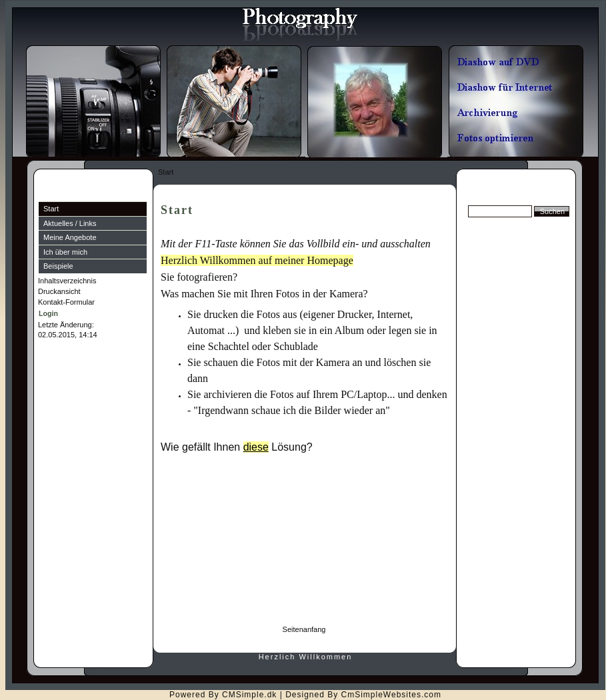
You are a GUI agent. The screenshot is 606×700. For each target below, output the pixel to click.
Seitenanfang (304, 629)
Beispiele (58, 266)
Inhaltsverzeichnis (67, 281)
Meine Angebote (70, 237)
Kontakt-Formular (66, 302)
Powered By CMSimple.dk (223, 695)
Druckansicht (59, 291)
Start (51, 209)
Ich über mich (65, 252)
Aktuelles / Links (70, 223)
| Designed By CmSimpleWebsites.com (361, 695)
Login (48, 313)
